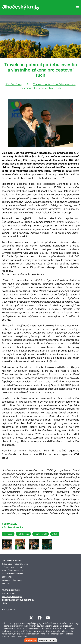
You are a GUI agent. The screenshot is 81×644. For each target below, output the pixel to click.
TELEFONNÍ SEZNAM (11, 590)
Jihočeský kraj (14, 84)
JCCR (55, 534)
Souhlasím (31, 640)
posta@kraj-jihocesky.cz (12, 597)
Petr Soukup (23, 534)
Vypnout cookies (47, 640)
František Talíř (41, 534)
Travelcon (8, 534)
